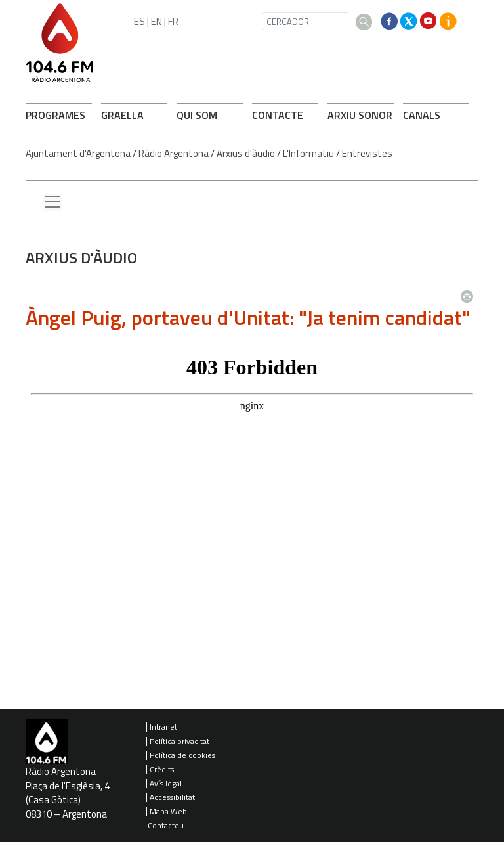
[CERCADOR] (305, 21)
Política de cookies (182, 755)
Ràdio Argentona (174, 153)
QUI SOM (197, 115)
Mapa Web (168, 811)
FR (173, 21)
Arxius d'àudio (246, 153)
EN (157, 21)
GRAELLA (122, 115)
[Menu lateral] (52, 202)
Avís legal (166, 783)
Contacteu (166, 825)
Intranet (163, 727)
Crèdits (162, 769)
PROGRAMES (55, 115)
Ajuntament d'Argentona (78, 153)
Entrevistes (367, 153)
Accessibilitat (172, 797)
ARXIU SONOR (360, 115)
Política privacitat (179, 741)
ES (139, 21)
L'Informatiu (308, 153)
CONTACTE (278, 115)
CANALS (422, 115)
